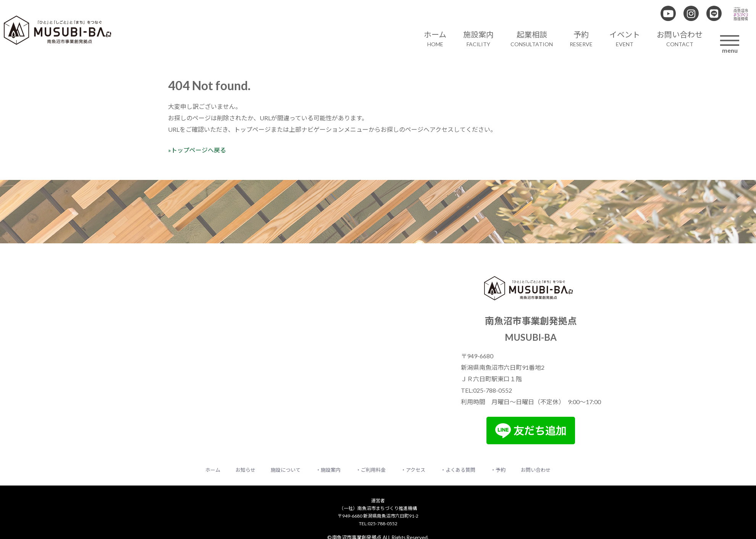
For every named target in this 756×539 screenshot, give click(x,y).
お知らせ (246, 470)
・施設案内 (328, 470)
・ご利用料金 (371, 470)
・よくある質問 (458, 470)
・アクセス (413, 470)
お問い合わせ (536, 470)
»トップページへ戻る (197, 150)
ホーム (213, 470)
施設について (286, 470)
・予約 (498, 470)
